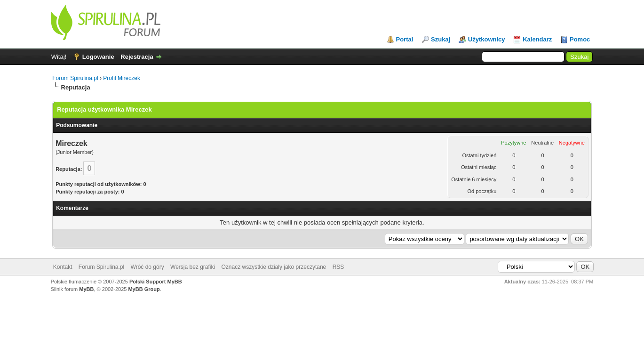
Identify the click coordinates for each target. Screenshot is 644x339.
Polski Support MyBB (156, 282)
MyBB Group (144, 289)
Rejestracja (137, 57)
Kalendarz (537, 39)
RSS (338, 267)
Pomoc (580, 39)
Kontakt (63, 267)
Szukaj (441, 39)
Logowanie (98, 57)
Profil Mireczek (122, 78)
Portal (405, 39)
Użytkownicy (487, 39)
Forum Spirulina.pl (75, 78)
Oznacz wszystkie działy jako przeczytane (274, 267)
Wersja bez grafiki (193, 267)
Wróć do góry (147, 267)
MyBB (86, 289)
